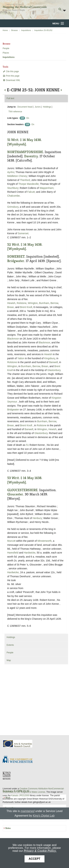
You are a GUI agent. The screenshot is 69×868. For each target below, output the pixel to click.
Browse (15, 30)
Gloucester (15, 494)
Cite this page (11, 71)
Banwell (53, 362)
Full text (10, 98)
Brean (10, 307)
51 (28, 445)
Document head (25, 107)
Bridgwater (16, 261)
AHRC (18, 744)
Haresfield (13, 553)
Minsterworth (44, 541)
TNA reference (15, 112)
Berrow (54, 303)
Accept (35, 859)
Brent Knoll (26, 307)
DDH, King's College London (7, 775)
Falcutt (31, 192)
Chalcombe (13, 196)
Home (5, 30)
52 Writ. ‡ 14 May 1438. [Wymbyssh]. (25, 247)
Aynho (11, 172)
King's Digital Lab (44, 816)
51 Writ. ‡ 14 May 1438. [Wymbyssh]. (24, 142)
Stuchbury (13, 188)
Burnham (44, 303)
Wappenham (46, 188)
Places (6, 53)
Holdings (47, 107)
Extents (10, 645)
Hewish (11, 303)
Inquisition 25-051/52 (43, 30)
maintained (28, 811)
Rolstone (22, 303)
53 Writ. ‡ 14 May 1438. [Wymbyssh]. (25, 480)
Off (22, 118)
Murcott (11, 541)
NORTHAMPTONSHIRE (25, 152)
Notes (8, 828)
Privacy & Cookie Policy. (40, 851)
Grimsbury (13, 207)
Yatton (21, 358)
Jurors (37, 107)
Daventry (31, 156)
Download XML (11, 80)
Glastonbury (54, 370)
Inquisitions (26, 30)
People (6, 48)
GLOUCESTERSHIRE (22, 490)
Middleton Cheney (17, 176)
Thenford (25, 180)
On (28, 118)
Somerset (23, 233)
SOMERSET (16, 257)
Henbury (37, 518)
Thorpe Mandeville (29, 184)
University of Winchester (19, 760)
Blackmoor (13, 339)
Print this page (11, 76)
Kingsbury (50, 358)
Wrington (33, 303)
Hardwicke (30, 553)
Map (9, 660)
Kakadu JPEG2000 (20, 795)
